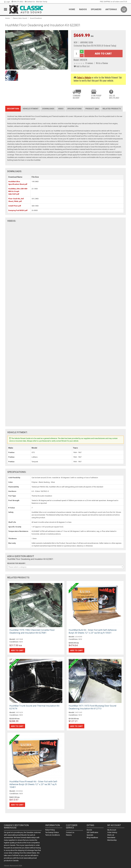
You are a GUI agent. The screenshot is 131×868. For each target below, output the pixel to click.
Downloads (48, 109)
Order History (112, 832)
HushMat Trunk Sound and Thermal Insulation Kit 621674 (34, 707)
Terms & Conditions (53, 835)
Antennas (111, 9)
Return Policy (50, 830)
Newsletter (111, 838)
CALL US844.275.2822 (114, 97)
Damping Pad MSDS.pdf (18, 210)
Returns (69, 835)
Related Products (112, 109)
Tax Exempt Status (52, 832)
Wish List (111, 835)
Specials (90, 835)
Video (61, 109)
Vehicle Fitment (31, 109)
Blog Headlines (92, 838)
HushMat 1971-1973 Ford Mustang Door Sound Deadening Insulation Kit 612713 (92, 707)
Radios (83, 9)
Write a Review (102, 63)
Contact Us (30, 2)
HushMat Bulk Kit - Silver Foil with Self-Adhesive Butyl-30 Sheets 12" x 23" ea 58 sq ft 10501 (93, 631)
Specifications (74, 109)
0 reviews (89, 63)
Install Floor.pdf (15, 206)
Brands (89, 830)
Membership (112, 840)
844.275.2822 (17, 2)
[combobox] (66, 567)
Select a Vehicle (84, 77)
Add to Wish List (82, 66)
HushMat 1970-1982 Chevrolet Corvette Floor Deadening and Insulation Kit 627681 (32, 631)
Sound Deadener (36, 18)
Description (13, 109)
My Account (112, 830)
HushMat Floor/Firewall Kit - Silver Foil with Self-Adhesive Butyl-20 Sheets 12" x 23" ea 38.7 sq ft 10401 (34, 784)
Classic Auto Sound (20, 18)
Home (72, 9)
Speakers (96, 9)
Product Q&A (92, 109)
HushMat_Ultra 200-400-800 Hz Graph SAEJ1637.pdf (18, 191)
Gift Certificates (92, 832)
